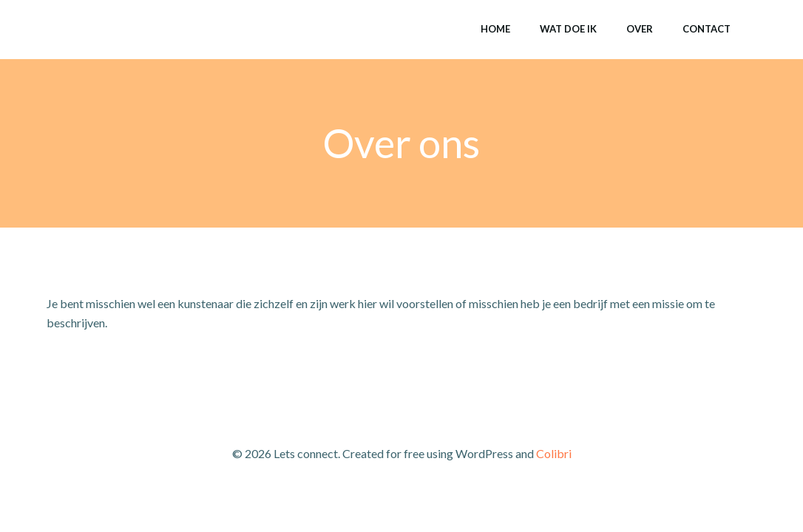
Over (640, 29)
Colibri (554, 453)
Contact (707, 29)
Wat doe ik (568, 29)
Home (495, 29)
